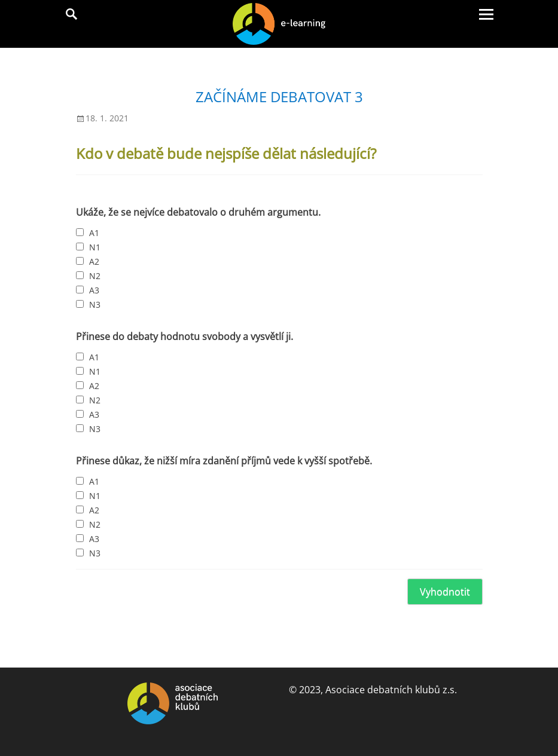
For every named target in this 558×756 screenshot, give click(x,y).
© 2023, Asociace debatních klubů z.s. (373, 690)
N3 (95, 304)
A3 (94, 290)
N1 (95, 247)
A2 (94, 261)
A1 (94, 233)
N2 (95, 276)
